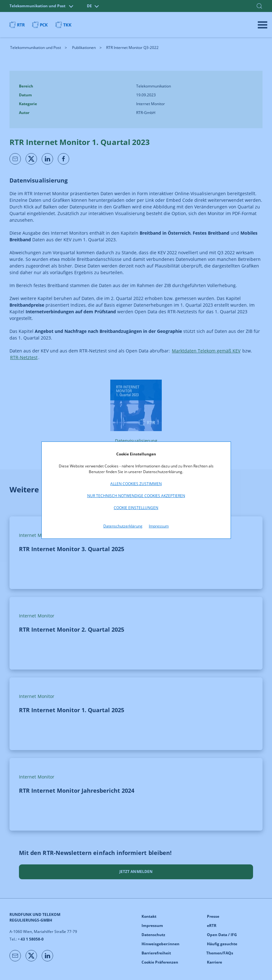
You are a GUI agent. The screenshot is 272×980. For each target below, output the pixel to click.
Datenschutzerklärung (123, 526)
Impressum (159, 526)
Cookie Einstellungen (136, 508)
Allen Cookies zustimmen (136, 484)
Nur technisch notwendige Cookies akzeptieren (136, 496)
